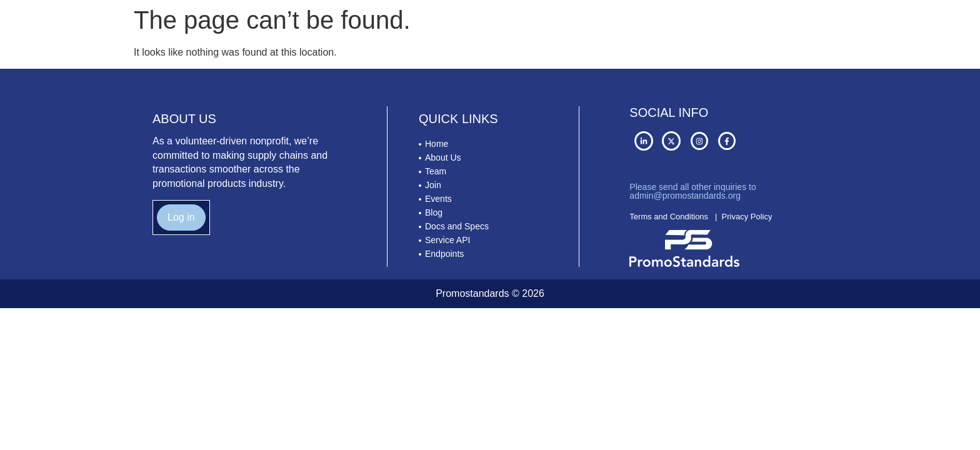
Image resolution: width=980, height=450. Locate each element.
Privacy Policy (747, 217)
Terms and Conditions (669, 217)
